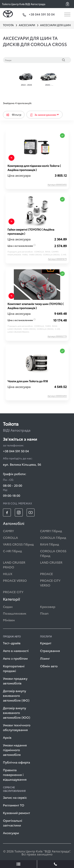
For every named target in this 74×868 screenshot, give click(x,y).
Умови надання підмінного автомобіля (15, 750)
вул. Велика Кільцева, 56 (22, 464)
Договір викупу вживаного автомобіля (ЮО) (17, 712)
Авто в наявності (16, 651)
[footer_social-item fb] (7, 512)
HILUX (8, 574)
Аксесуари (11, 833)
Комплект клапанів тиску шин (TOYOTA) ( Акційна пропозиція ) (36, 306)
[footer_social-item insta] (19, 512)
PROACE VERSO (15, 580)
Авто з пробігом (15, 658)
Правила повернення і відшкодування (15, 774)
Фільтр (14, 115)
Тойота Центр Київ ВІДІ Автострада (24, 4)
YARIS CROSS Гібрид (18, 544)
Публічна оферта (16, 762)
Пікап (44, 613)
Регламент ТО (14, 805)
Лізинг (45, 658)
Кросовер (48, 606)
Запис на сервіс (15, 797)
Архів (7, 737)
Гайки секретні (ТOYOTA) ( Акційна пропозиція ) (31, 231)
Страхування (50, 651)
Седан (8, 606)
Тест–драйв (12, 643)
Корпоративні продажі (14, 668)
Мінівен (9, 620)
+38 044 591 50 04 (16, 451)
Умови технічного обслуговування (17, 727)
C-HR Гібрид (12, 551)
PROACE (46, 574)
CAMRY (8, 531)
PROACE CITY (13, 592)
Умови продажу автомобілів (15, 681)
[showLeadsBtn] (19, 864)
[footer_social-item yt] (31, 512)
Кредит (46, 643)
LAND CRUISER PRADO (14, 565)
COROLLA (10, 537)
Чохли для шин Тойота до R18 (28, 381)
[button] (69, 4)
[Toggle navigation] (68, 14)
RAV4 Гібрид (50, 544)
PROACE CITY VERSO (50, 583)
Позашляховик (15, 613)
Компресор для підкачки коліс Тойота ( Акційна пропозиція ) (34, 168)
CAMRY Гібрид (51, 531)
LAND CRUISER (51, 562)
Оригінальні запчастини (13, 823)
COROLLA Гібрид (53, 537)
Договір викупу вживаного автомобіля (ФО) (16, 695)
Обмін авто (49, 666)
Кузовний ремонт (16, 813)
